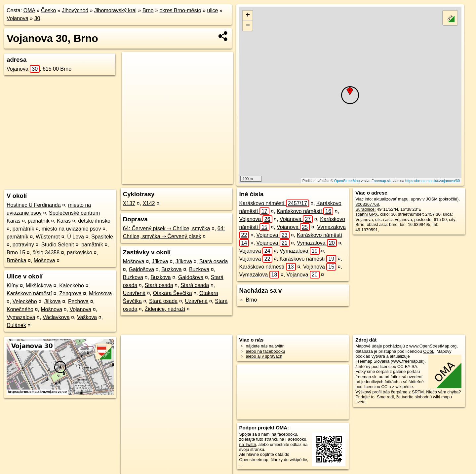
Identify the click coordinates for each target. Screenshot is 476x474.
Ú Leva (76, 237)
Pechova (78, 301)
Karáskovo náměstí (29, 293)
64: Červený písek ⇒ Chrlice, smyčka (167, 228)
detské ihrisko (94, 221)
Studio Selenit (58, 245)
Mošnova (44, 260)
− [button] (248, 26)
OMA (29, 10)
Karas (64, 221)
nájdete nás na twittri (265, 346)
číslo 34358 (46, 253)
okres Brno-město (180, 10)
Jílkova (53, 301)
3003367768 (367, 204)
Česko (48, 10)
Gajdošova (142, 269)
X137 (129, 203)
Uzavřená (134, 293)
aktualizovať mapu (391, 199)
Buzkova (171, 269)
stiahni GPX (367, 214)
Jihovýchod (75, 10)
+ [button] (248, 16)
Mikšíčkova (39, 286)
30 (37, 18)
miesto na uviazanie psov (71, 229)
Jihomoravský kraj (115, 10)
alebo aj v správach (264, 356)
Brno (148, 10)
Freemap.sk (381, 181)
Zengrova (70, 293)
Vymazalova (21, 317)
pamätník (39, 221)
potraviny (23, 245)
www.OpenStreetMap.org (433, 346)
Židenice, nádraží (165, 309)
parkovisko (79, 253)
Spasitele (102, 237)
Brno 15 (16, 253)
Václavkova (56, 317)
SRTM (418, 392)
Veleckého (25, 301)
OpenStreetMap (347, 181)
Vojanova (18, 18)
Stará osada (214, 261)
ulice (213, 10)
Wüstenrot (48, 237)
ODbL (429, 351)
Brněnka (17, 260)
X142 (149, 203)
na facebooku (284, 434)
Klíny (13, 286)
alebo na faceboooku (266, 351)
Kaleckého (72, 286)
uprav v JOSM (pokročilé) (435, 199)
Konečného (20, 309)
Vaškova (87, 317)
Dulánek (16, 325)
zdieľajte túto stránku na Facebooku (273, 439)
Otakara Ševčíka (173, 293)
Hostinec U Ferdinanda (34, 205)
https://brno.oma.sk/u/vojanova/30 (433, 181)
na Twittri (248, 444)
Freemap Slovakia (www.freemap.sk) (390, 361)
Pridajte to (365, 397)
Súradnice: (365, 209)
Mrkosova (100, 293)
